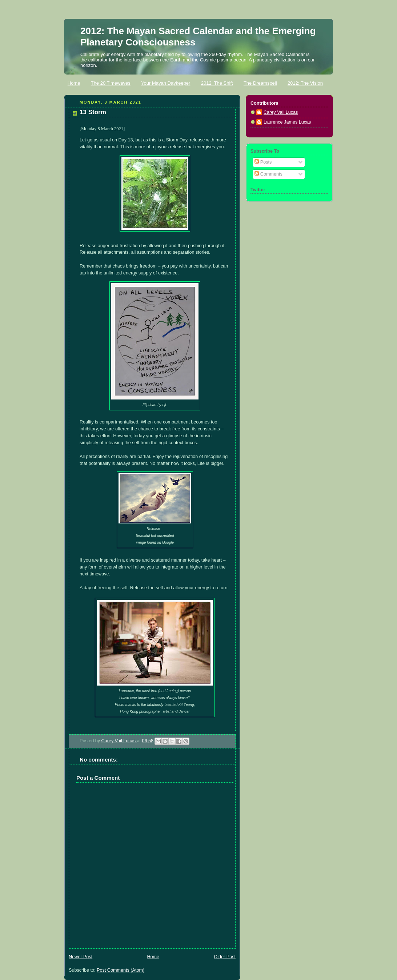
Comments (268, 174)
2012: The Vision (305, 83)
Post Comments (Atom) (121, 970)
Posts (263, 162)
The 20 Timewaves (111, 83)
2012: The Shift (217, 83)
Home (74, 83)
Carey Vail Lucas (119, 741)
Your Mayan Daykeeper (166, 83)
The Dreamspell (260, 83)
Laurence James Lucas (287, 122)
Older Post (225, 957)
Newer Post (81, 957)
